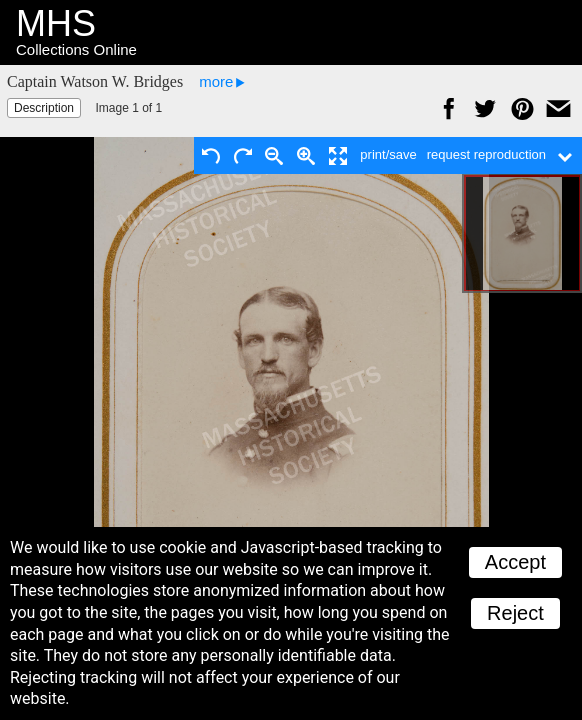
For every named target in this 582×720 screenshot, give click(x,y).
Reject (515, 613)
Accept (515, 562)
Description (44, 108)
